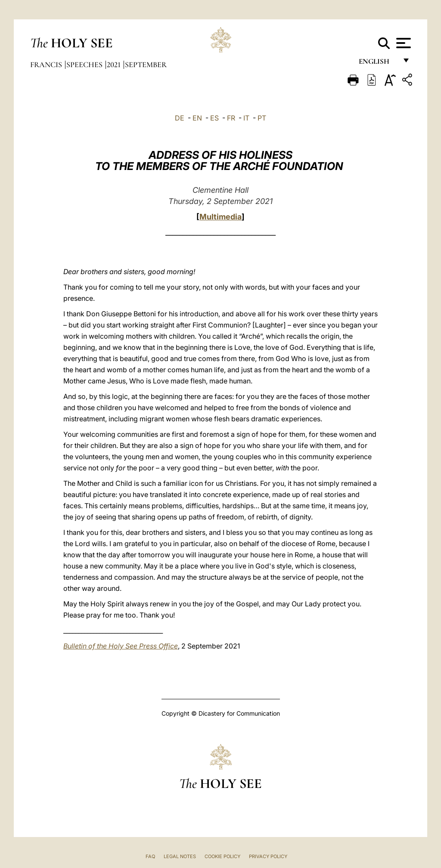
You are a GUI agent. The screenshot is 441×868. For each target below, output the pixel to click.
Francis (47, 65)
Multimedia (220, 217)
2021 (115, 65)
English (378, 63)
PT (262, 118)
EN (197, 118)
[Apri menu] (402, 43)
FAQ (150, 856)
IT (246, 118)
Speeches (85, 65)
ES (214, 118)
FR (231, 118)
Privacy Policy (268, 856)
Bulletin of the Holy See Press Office (121, 646)
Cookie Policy (222, 856)
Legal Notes (180, 856)
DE (180, 118)
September (146, 65)
